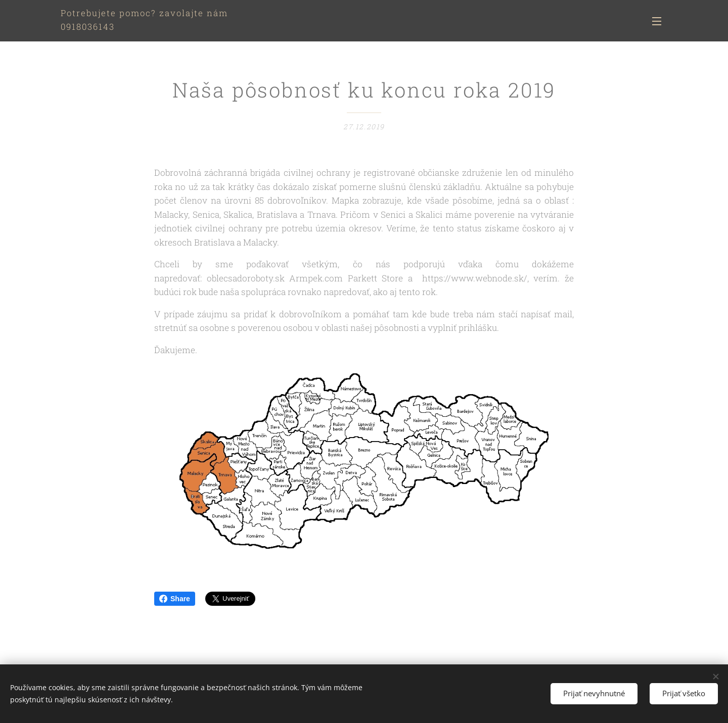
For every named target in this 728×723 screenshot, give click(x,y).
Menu (657, 21)
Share (175, 599)
